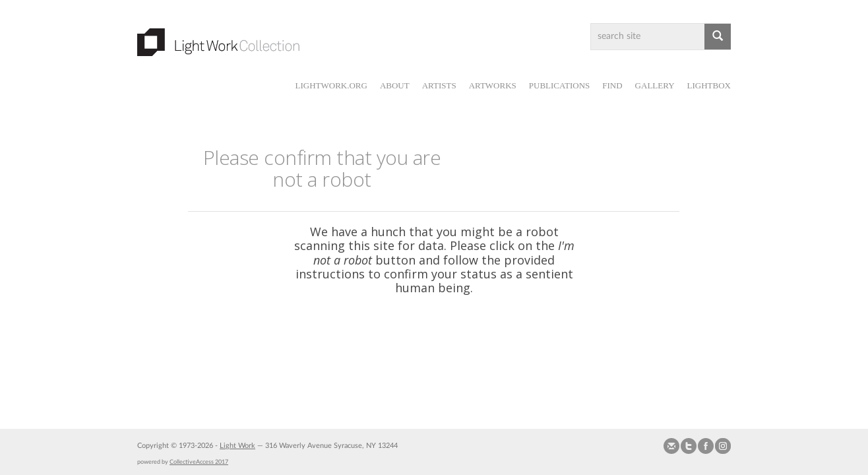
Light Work (237, 446)
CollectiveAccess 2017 (199, 462)
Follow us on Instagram (723, 446)
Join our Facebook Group (706, 446)
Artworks (493, 85)
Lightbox (709, 85)
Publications (559, 85)
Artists (439, 85)
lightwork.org (331, 85)
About (395, 85)
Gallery (655, 85)
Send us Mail (671, 446)
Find (612, 85)
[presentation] (462, 337)
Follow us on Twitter (689, 446)
